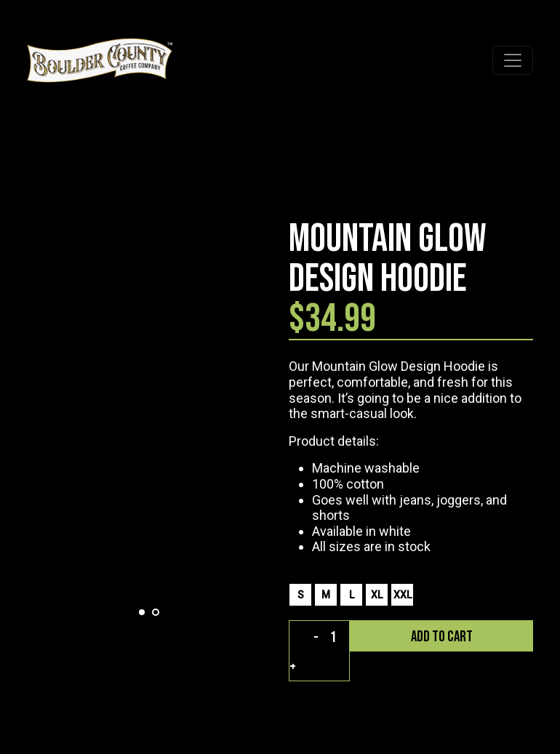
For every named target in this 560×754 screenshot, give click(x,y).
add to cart (442, 637)
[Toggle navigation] (513, 60)
